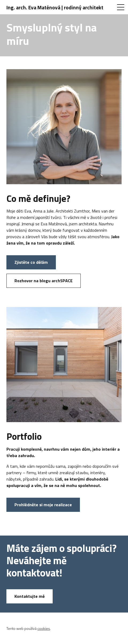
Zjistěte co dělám (31, 262)
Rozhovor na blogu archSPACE (44, 281)
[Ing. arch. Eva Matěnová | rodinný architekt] (56, 7)
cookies (44, 628)
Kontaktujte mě (30, 596)
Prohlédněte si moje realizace (43, 505)
